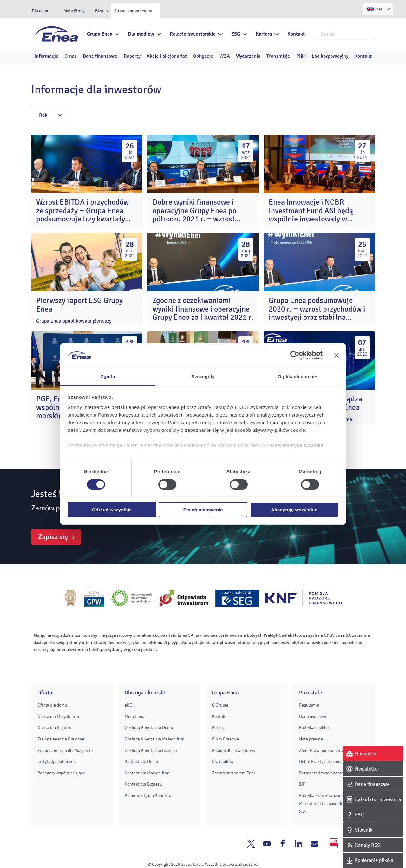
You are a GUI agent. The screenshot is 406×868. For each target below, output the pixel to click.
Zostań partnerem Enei (233, 773)
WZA (225, 56)
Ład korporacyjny (330, 56)
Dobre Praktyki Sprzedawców (326, 762)
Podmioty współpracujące (61, 773)
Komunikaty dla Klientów (148, 796)
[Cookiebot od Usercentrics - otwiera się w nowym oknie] (295, 355)
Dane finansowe (100, 56)
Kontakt (296, 34)
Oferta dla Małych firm (58, 717)
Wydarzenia (248, 56)
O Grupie (220, 705)
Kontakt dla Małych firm (147, 773)
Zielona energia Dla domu (62, 739)
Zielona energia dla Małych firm (67, 750)
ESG (236, 34)
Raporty (132, 56)
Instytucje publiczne (57, 762)
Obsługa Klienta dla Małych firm (154, 739)
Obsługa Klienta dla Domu (149, 728)
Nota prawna (311, 739)
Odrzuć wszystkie (112, 510)
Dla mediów (141, 34)
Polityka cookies (314, 728)
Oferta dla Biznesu (55, 728)
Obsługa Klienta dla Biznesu (151, 750)
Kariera (264, 34)
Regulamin (309, 705)
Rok (51, 115)
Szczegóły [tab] (203, 376)
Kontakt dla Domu (141, 762)
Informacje (46, 56)
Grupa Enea (100, 34)
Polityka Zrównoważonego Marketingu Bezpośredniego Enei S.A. (330, 804)
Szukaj (370, 33)
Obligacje (203, 56)
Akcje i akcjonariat (167, 56)
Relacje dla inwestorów (234, 750)
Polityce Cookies (303, 445)
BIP (302, 784)
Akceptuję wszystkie (294, 510)
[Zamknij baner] (337, 355)
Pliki (301, 56)
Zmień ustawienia (203, 510)
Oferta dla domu (52, 705)
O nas (71, 56)
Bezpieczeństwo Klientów (323, 773)
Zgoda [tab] (108, 376)
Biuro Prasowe (225, 739)
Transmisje (278, 56)
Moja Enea (134, 717)
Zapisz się (53, 537)
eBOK (130, 705)
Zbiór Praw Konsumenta (322, 750)
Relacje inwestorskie (193, 34)
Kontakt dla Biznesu (143, 784)
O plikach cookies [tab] (298, 376)
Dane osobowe (313, 717)
